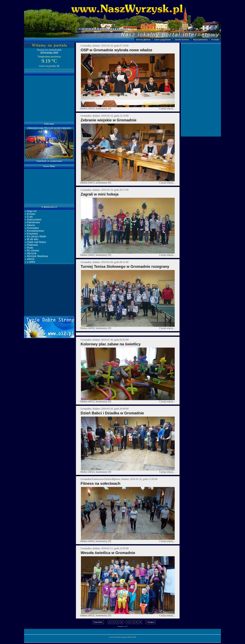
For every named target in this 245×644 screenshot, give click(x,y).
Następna (151, 622)
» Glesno (30, 225)
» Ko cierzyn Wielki (35, 236)
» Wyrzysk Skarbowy (36, 256)
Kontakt (215, 40)
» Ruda (29, 248)
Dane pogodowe (163, 40)
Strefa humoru (182, 40)
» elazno (29, 259)
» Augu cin (30, 211)
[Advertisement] (49, 97)
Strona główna (143, 40)
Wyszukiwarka (200, 40)
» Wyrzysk (30, 253)
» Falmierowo (32, 222)
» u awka (30, 262)
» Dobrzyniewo (33, 220)
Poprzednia (98, 622)
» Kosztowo (31, 234)
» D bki (28, 217)
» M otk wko (31, 239)
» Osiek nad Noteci (35, 242)
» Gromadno (31, 228)
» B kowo (30, 214)
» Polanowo (31, 245)
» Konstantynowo (34, 231)
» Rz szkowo (32, 251)
